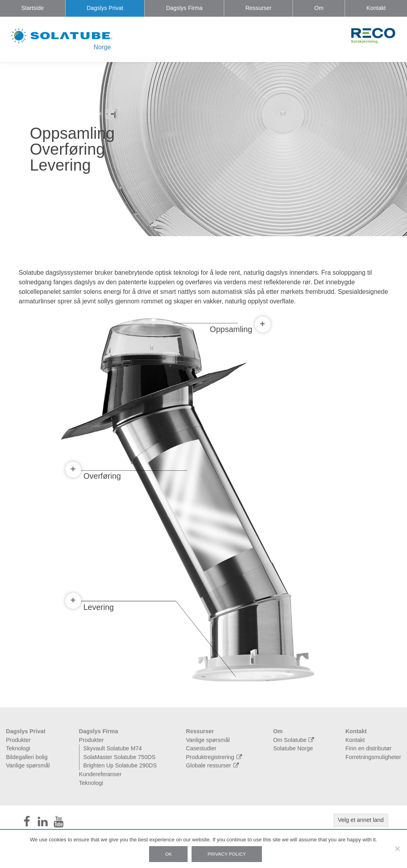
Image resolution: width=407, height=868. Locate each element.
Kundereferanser (100, 774)
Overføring (93, 474)
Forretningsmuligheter (373, 757)
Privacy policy (227, 854)
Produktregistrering (215, 757)
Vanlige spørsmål (28, 765)
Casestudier (201, 748)
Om (319, 8)
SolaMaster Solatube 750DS (120, 757)
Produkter (18, 740)
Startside (32, 8)
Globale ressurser (213, 765)
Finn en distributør (368, 748)
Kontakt (376, 8)
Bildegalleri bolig (27, 757)
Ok (168, 854)
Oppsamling (240, 328)
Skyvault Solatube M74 (113, 748)
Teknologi (18, 748)
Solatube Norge (293, 748)
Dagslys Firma (184, 8)
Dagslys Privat (105, 8)
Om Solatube (295, 740)
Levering (90, 605)
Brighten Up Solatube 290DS (120, 765)
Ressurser (258, 8)
